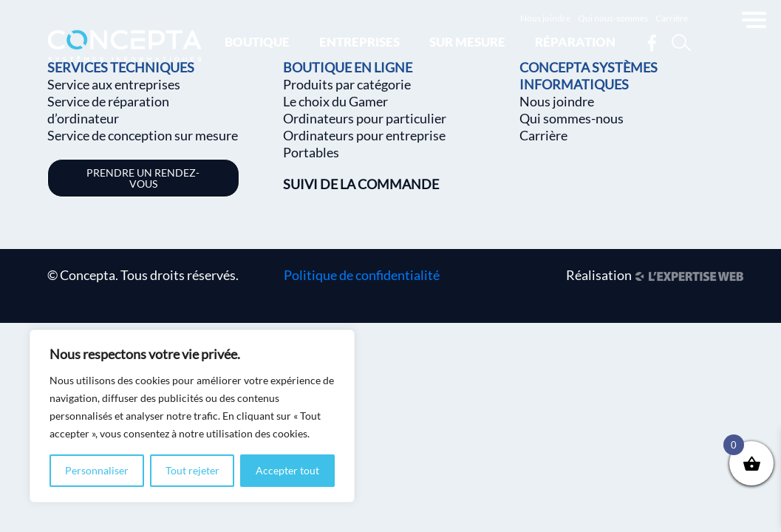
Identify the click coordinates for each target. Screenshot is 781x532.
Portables (311, 152)
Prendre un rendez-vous (143, 178)
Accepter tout (287, 470)
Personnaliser (97, 470)
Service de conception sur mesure (143, 135)
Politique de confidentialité (362, 275)
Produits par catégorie (347, 84)
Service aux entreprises (114, 84)
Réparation (575, 42)
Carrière (672, 18)
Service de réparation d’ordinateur (108, 110)
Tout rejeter (192, 470)
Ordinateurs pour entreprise (364, 135)
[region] (192, 416)
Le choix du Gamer (335, 101)
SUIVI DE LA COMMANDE (361, 184)
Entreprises (359, 42)
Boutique (257, 42)
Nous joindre (545, 18)
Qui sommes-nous (572, 118)
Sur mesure (467, 42)
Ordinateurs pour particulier (365, 118)
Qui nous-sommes (613, 18)
